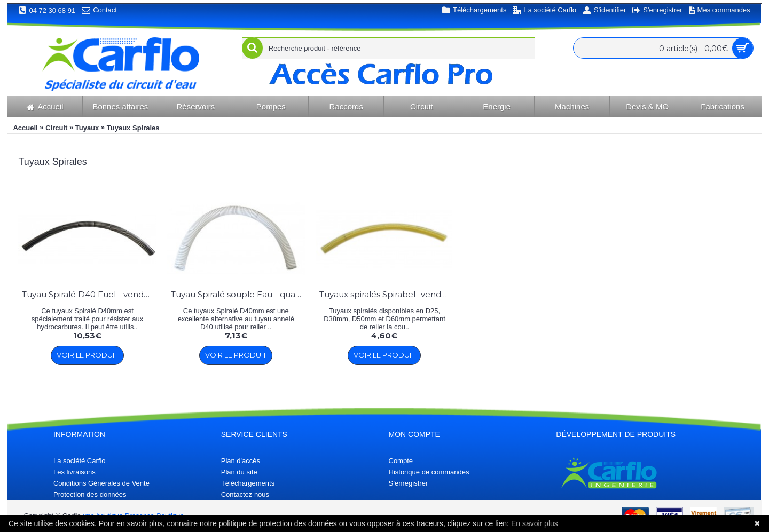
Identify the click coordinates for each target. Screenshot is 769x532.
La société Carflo (80, 461)
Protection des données (90, 494)
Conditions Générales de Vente (101, 483)
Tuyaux (87, 128)
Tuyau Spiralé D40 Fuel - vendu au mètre (89, 294)
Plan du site (239, 472)
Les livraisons (74, 472)
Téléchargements (248, 483)
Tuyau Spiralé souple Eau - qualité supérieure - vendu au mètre (238, 294)
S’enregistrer (409, 483)
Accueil (25, 128)
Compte (401, 461)
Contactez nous (245, 494)
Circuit (56, 128)
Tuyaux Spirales (133, 128)
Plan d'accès (241, 461)
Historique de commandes (429, 472)
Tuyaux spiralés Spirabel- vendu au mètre (386, 294)
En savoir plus (535, 523)
